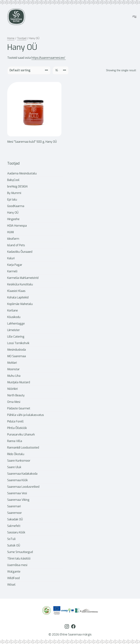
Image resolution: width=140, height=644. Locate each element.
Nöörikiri (12, 389)
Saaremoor (15, 513)
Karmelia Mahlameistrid (23, 278)
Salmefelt (14, 526)
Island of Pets (16, 245)
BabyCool (13, 180)
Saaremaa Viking (18, 500)
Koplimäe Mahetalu (20, 304)
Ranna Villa (15, 441)
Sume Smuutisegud (20, 552)
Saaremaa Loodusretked (23, 487)
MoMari (12, 363)
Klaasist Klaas (16, 291)
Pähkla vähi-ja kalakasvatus (26, 415)
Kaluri (11, 258)
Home (11, 38)
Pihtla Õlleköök (17, 428)
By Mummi (14, 193)
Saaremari (14, 506)
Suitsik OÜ (14, 545)
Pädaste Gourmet (19, 408)
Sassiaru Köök (16, 532)
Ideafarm (13, 239)
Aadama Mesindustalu (22, 173)
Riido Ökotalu (16, 454)
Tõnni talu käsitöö (19, 559)
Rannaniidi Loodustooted (23, 448)
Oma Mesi (14, 402)
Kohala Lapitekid (18, 297)
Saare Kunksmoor (19, 461)
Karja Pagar (15, 265)
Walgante (14, 572)
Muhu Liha (14, 376)
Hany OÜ (13, 213)
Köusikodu (14, 317)
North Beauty (16, 395)
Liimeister (14, 330)
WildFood (13, 578)
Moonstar (13, 369)
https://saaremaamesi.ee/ (49, 58)
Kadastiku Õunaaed (20, 252)
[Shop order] (29, 70)
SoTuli (11, 539)
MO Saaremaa (17, 356)
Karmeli (12, 271)
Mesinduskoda (17, 350)
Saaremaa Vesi (17, 493)
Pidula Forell (15, 421)
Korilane (13, 310)
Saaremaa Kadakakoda (22, 474)
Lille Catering (16, 337)
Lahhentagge (16, 324)
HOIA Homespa (17, 226)
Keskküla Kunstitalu (20, 284)
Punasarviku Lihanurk (21, 435)
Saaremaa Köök (18, 480)
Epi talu (12, 200)
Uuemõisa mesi (17, 565)
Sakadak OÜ (15, 519)
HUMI (10, 232)
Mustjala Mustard (19, 382)
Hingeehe (13, 219)
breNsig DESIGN (17, 186)
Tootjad (22, 38)
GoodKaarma (16, 206)
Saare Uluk (14, 467)
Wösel (11, 585)
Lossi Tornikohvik (18, 343)
